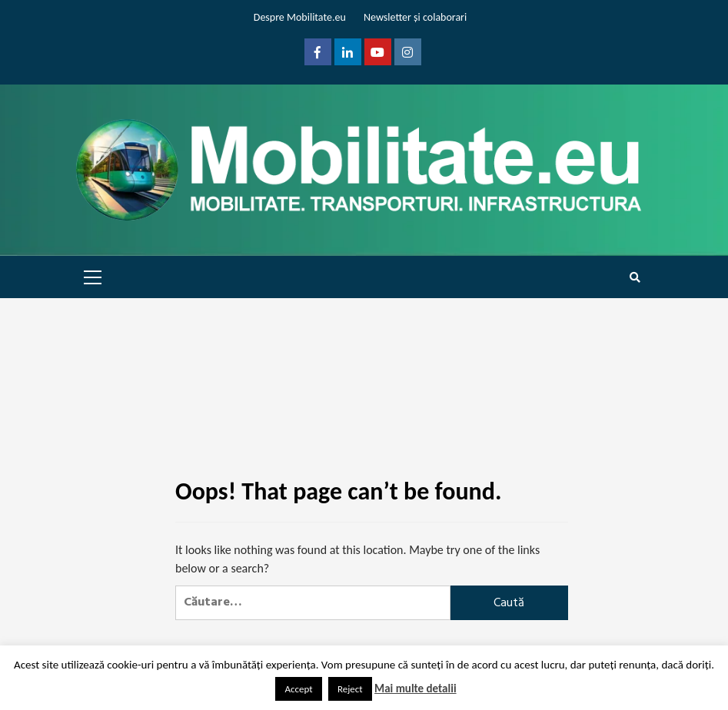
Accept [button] (298, 689)
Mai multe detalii (416, 688)
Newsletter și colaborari (415, 17)
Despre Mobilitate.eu (300, 17)
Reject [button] (350, 689)
